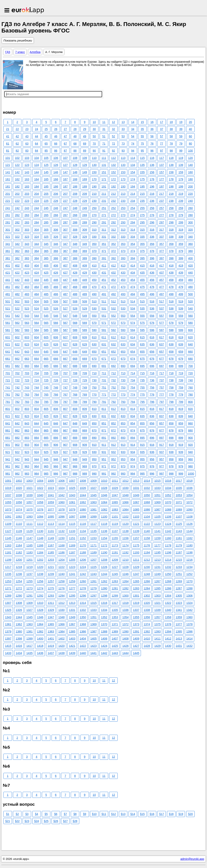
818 (171, 409)
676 (152, 359)
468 (75, 287)
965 (46, 466)
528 (75, 308)
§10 (94, 814)
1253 (8, 581)
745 (46, 388)
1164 (19, 545)
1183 (29, 552)
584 (36, 330)
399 (181, 258)
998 (171, 474)
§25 (46, 821)
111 (104, 158)
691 (104, 366)
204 (36, 194)
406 (56, 266)
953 (123, 459)
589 (85, 330)
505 (46, 301)
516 (152, 301)
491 (104, 294)
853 (123, 423)
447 (65, 280)
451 (104, 280)
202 (17, 194)
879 (181, 430)
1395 (179, 631)
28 (75, 129)
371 (104, 251)
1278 (83, 588)
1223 (72, 567)
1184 (40, 552)
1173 (115, 545)
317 (162, 230)
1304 (168, 596)
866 (56, 430)
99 (181, 151)
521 (8, 308)
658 (171, 352)
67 (65, 144)
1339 (157, 610)
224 (36, 201)
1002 (19, 481)
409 (85, 266)
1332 (83, 610)
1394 (168, 631)
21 (8, 129)
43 (27, 136)
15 (142, 122)
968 (75, 466)
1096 (62, 517)
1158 (147, 538)
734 (133, 380)
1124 (168, 524)
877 (162, 430)
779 (181, 395)
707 (65, 373)
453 (123, 280)
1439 (72, 653)
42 (17, 136)
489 (85, 294)
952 (114, 459)
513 (123, 301)
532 (114, 308)
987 (65, 474)
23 (27, 129)
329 (85, 237)
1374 (147, 624)
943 (27, 459)
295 (142, 222)
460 (190, 280)
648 (75, 352)
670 (94, 359)
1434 (19, 653)
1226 (104, 567)
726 (56, 380)
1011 (115, 481)
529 (85, 308)
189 (85, 187)
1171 (93, 545)
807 (65, 409)
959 (181, 459)
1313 (72, 603)
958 (171, 459)
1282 (125, 588)
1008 (83, 481)
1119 (115, 524)
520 (190, 301)
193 (123, 187)
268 (75, 215)
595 (142, 330)
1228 (125, 567)
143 (27, 172)
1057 (29, 502)
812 (114, 409)
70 (94, 144)
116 (152, 158)
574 (133, 323)
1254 (19, 581)
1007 (72, 481)
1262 (104, 581)
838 (171, 416)
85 (46, 151)
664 (36, 359)
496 (152, 294)
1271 (8, 588)
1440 (83, 653)
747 (65, 388)
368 (75, 251)
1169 (72, 545)
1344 (19, 617)
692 (114, 366)
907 (65, 445)
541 (8, 316)
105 (46, 158)
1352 (104, 617)
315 (142, 230)
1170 (83, 545)
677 (162, 359)
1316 (104, 603)
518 (171, 301)
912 (114, 445)
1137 (115, 531)
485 (46, 294)
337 (162, 237)
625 (46, 344)
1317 (115, 603)
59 (181, 136)
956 (152, 459)
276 (152, 215)
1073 (8, 510)
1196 (168, 552)
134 (133, 165)
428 (75, 273)
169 (85, 179)
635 (142, 344)
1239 (51, 574)
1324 (190, 603)
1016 (168, 481)
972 (114, 466)
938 (171, 452)
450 (94, 280)
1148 (40, 538)
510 (94, 301)
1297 (93, 596)
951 (104, 459)
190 (94, 187)
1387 (93, 631)
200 (190, 187)
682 (17, 366)
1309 (29, 603)
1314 (83, 603)
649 (85, 352)
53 (123, 136)
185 (46, 187)
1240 (62, 574)
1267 (157, 581)
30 (94, 129)
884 (36, 438)
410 (94, 266)
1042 (62, 495)
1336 (125, 610)
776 (152, 395)
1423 (93, 646)
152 (114, 172)
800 (190, 402)
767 (65, 395)
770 (94, 395)
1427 (136, 646)
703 (27, 373)
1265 (136, 581)
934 (133, 452)
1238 (40, 574)
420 (190, 266)
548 (75, 316)
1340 (168, 610)
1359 (179, 617)
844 (36, 423)
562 (17, 323)
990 (94, 474)
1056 (19, 502)
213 (123, 194)
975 (142, 466)
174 (133, 179)
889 (85, 438)
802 (17, 409)
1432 (190, 646)
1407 (115, 639)
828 (75, 416)
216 (152, 194)
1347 (51, 617)
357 (162, 244)
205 (46, 194)
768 (75, 395)
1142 (168, 531)
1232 (168, 567)
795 (142, 402)
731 (104, 380)
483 (27, 294)
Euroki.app (28, 11)
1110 (19, 524)
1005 (51, 481)
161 (8, 179)
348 (75, 244)
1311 (51, 603)
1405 (93, 639)
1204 (62, 560)
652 (114, 352)
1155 (115, 538)
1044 (83, 495)
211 (104, 194)
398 (171, 258)
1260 (83, 581)
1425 (115, 646)
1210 (125, 560)
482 (17, 294)
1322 (168, 603)
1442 (104, 653)
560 (190, 316)
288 (75, 222)
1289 (8, 596)
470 (94, 287)
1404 (83, 639)
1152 (83, 538)
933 (123, 452)
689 (85, 366)
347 (65, 244)
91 (104, 151)
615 (142, 337)
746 (56, 388)
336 (152, 237)
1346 (40, 617)
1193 (136, 552)
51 (104, 136)
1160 (168, 538)
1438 (62, 653)
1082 (104, 510)
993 (123, 474)
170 (94, 179)
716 (152, 373)
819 (181, 409)
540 (190, 308)
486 (56, 294)
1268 (168, 581)
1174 (125, 545)
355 (142, 244)
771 (104, 395)
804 (36, 409)
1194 (147, 552)
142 (17, 172)
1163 (8, 545)
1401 (51, 639)
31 (104, 129)
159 (181, 172)
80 (190, 144)
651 (104, 352)
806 (56, 409)
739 (181, 380)
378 (171, 251)
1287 (179, 588)
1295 (72, 596)
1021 (29, 488)
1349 (72, 617)
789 (85, 402)
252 (114, 208)
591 (104, 330)
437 (162, 273)
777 (162, 395)
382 (17, 258)
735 (142, 380)
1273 (29, 588)
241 (8, 208)
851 (104, 423)
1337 (136, 610)
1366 (62, 624)
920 (190, 445)
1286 (168, 588)
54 (133, 136)
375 (142, 251)
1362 (19, 624)
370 (94, 251)
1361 (8, 624)
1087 (157, 510)
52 (114, 136)
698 (171, 366)
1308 (19, 603)
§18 (171, 814)
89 (85, 151)
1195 (157, 552)
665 (46, 359)
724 (36, 380)
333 (123, 237)
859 (181, 423)
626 (56, 344)
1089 (179, 510)
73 (123, 144)
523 (27, 308)
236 (152, 201)
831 (104, 416)
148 (75, 172)
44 (37, 136)
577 (162, 323)
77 (162, 144)
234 (133, 201)
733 (123, 380)
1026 (83, 488)
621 (8, 344)
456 (152, 280)
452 (114, 280)
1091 (8, 517)
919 (181, 445)
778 (171, 395)
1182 (19, 552)
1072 (190, 502)
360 (190, 244)
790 (94, 402)
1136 (104, 531)
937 (162, 452)
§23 (27, 821)
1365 (51, 624)
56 (152, 136)
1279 (93, 588)
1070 (168, 502)
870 (94, 430)
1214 (168, 560)
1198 (190, 552)
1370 (104, 624)
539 (181, 308)
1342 (190, 610)
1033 (157, 488)
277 (162, 215)
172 (114, 179)
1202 (40, 560)
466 (56, 287)
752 (114, 388)
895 (142, 438)
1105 (157, 517)
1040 (40, 495)
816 (152, 409)
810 (94, 409)
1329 (51, 610)
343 (27, 244)
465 (46, 287)
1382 (40, 631)
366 (56, 251)
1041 (51, 495)
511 (104, 301)
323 (27, 237)
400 (190, 258)
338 (171, 237)
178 (171, 179)
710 (94, 373)
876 (152, 430)
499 (181, 294)
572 (114, 323)
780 (190, 395)
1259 (72, 581)
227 (65, 201)
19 (181, 122)
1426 (125, 646)
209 (85, 194)
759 (181, 388)
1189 (93, 552)
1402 (62, 639)
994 (133, 474)
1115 (72, 524)
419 (181, 266)
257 (162, 208)
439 (181, 273)
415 (142, 266)
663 (27, 359)
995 (142, 474)
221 (8, 201)
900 (190, 438)
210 (94, 194)
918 (171, 445)
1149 (51, 538)
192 (114, 187)
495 (142, 294)
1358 (168, 617)
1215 (179, 560)
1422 (83, 646)
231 (104, 201)
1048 (125, 495)
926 (56, 452)
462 (17, 287)
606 (56, 337)
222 (17, 201)
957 (162, 459)
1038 (19, 495)
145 (46, 172)
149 (85, 172)
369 (85, 251)
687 (65, 366)
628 (75, 344)
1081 (93, 510)
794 (133, 402)
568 (75, 323)
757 (162, 388)
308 (75, 230)
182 (17, 187)
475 (142, 287)
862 (17, 430)
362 (17, 251)
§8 (75, 814)
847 (65, 423)
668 (75, 359)
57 (162, 136)
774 (133, 395)
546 (56, 316)
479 (181, 287)
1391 (136, 631)
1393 (157, 631)
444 (36, 280)
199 (181, 187)
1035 (179, 488)
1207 (93, 560)
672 (114, 359)
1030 (125, 488)
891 (104, 438)
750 (94, 388)
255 (142, 208)
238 (171, 201)
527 (65, 308)
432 (114, 273)
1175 (136, 545)
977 (162, 466)
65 (46, 144)
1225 (93, 567)
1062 (83, 502)
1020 (19, 488)
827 (65, 416)
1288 (190, 588)
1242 (83, 574)
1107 (179, 517)
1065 (115, 502)
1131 (51, 531)
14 (133, 122)
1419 (51, 646)
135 (142, 165)
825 (46, 416)
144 (36, 172)
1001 (8, 481)
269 (85, 215)
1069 (157, 502)
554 (133, 316)
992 (114, 474)
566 (56, 323)
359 (181, 244)
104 (36, 158)
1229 (136, 567)
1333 (93, 610)
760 (190, 388)
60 (190, 136)
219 (181, 194)
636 (152, 344)
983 (27, 474)
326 (56, 237)
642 (17, 352)
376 (152, 251)
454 (133, 280)
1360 (190, 617)
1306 (190, 596)
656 (152, 352)
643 (27, 352)
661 (8, 359)
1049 (136, 495)
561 (8, 323)
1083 (115, 510)
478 (171, 287)
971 (104, 466)
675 (142, 359)
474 (133, 287)
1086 (147, 510)
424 (36, 273)
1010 (104, 481)
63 (27, 144)
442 (17, 280)
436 (152, 273)
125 (46, 165)
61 (8, 144)
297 (162, 222)
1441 (93, 653)
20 (190, 122)
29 (85, 129)
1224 (83, 567)
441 (8, 280)
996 (152, 474)
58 (171, 136)
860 (190, 423)
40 (190, 129)
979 (181, 466)
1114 (62, 524)
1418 (40, 646)
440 (190, 273)
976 (152, 466)
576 (152, 323)
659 (181, 352)
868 (75, 430)
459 (181, 280)
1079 (72, 510)
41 (8, 136)
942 (17, 459)
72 (114, 144)
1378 (190, 624)
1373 (136, 624)
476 (152, 287)
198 (171, 187)
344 (36, 244)
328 (75, 237)
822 (17, 416)
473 (123, 287)
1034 (168, 488)
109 (85, 158)
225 (46, 201)
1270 (190, 581)
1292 (40, 596)
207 (65, 194)
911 (104, 445)
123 (27, 165)
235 (142, 201)
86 (56, 151)
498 (171, 294)
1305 (179, 596)
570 (94, 323)
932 (114, 452)
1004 (40, 481)
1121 (136, 524)
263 (27, 215)
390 (94, 258)
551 (104, 316)
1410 (147, 639)
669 (85, 359)
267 (65, 215)
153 (123, 172)
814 (133, 409)
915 (142, 445)
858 (171, 423)
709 (85, 373)
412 (114, 266)
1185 (51, 552)
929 (85, 452)
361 (8, 251)
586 (56, 330)
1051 (157, 495)
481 (8, 294)
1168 (62, 545)
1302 (147, 596)
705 (46, 373)
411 (104, 266)
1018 (190, 481)
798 (171, 402)
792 (114, 402)
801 (8, 409)
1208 (104, 560)
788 (75, 402)
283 (27, 222)
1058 (40, 502)
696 (152, 366)
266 (56, 215)
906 (56, 445)
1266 (147, 581)
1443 (115, 653)
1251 (179, 574)
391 (104, 258)
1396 (190, 631)
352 (114, 244)
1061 (72, 502)
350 (94, 244)
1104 (147, 517)
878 (171, 430)
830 (94, 416)
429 (85, 273)
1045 (93, 495)
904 (36, 445)
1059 (51, 502)
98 (171, 151)
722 (17, 380)
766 (56, 395)
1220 (40, 567)
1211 (136, 560)
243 (27, 208)
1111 (29, 524)
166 (56, 179)
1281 (115, 588)
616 (152, 337)
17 (162, 122)
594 (133, 330)
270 (94, 215)
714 (133, 373)
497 (162, 294)
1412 (168, 639)
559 (181, 316)
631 (104, 344)
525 (46, 308)
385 (46, 258)
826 (56, 416)
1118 (104, 524)
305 (46, 230)
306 (56, 230)
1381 (29, 631)
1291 (29, 596)
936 (152, 452)
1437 (51, 653)
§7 (65, 814)
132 (114, 165)
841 (8, 423)
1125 (179, 524)
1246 (125, 574)
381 (8, 258)
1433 (8, 653)
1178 (168, 545)
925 (46, 452)
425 (46, 273)
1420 (62, 646)
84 (37, 151)
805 (46, 409)
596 (152, 330)
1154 (104, 538)
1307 (8, 603)
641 (8, 352)
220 (190, 194)
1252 (190, 574)
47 (65, 136)
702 (17, 373)
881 (8, 438)
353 (123, 244)
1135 (93, 531)
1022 (40, 488)
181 (8, 187)
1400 (40, 639)
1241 (72, 574)
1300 (125, 596)
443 (27, 280)
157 (162, 172)
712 (114, 373)
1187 (72, 552)
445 (46, 280)
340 (190, 237)
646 (56, 352)
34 (133, 129)
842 (17, 423)
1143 (179, 531)
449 (85, 280)
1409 (136, 639)
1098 (83, 517)
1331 (72, 610)
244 (36, 208)
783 (27, 402)
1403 (72, 639)
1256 (40, 581)
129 (85, 165)
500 (190, 294)
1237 (29, 574)
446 (56, 280)
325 (46, 237)
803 (27, 409)
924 (36, 452)
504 (36, 301)
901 (8, 445)
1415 (8, 646)
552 (114, 316)
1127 (8, 531)
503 (27, 301)
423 (27, 273)
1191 (115, 552)
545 (46, 316)
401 (8, 266)
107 (65, 158)
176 (152, 179)
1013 (136, 481)
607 (65, 337)
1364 (40, 624)
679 (181, 359)
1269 (179, 581)
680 (190, 359)
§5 (46, 814)
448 (75, 280)
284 (36, 222)
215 (142, 194)
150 (94, 172)
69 (85, 144)
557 (162, 316)
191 (104, 187)
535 (142, 308)
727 (65, 380)
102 (17, 158)
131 (104, 165)
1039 (29, 495)
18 (171, 122)
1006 (62, 481)
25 (46, 129)
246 (56, 208)
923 (27, 452)
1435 (29, 653)
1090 (190, 510)
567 (65, 323)
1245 (115, 574)
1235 (8, 574)
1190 (104, 552)
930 (94, 452)
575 (142, 323)
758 (171, 388)
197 (162, 187)
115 (142, 158)
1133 (72, 531)
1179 (179, 545)
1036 (190, 488)
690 (94, 366)
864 (36, 430)
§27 (65, 821)
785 (46, 402)
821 (8, 416)
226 (56, 201)
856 (152, 423)
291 (104, 222)
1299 (115, 596)
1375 (157, 624)
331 (104, 237)
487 (65, 294)
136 (152, 165)
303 (27, 230)
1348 (62, 617)
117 (162, 158)
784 (36, 402)
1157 (136, 538)
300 (190, 222)
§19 (181, 814)
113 (123, 158)
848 (75, 423)
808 (75, 409)
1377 (179, 624)
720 (190, 373)
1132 (62, 531)
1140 (147, 531)
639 (181, 344)
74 (133, 144)
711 (104, 373)
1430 (168, 646)
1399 (29, 639)
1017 (179, 481)
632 (114, 344)
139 (181, 165)
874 (133, 430)
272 (114, 215)
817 (162, 409)
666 (56, 359)
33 (123, 129)
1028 (104, 488)
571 (104, 323)
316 (152, 230)
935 (142, 452)
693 (123, 366)
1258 (62, 581)
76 (152, 144)
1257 (51, 581)
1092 (19, 517)
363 (27, 251)
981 (8, 474)
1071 (179, 502)
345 (46, 244)
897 (162, 438)
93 (123, 151)
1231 (157, 567)
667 (65, 359)
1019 (8, 488)
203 (27, 194)
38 (171, 129)
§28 (75, 821)
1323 (179, 603)
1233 (179, 567)
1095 (51, 517)
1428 (147, 646)
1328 (40, 610)
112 (114, 158)
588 (75, 330)
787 (65, 402)
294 (133, 222)
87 (65, 151)
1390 (125, 631)
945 (46, 459)
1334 (104, 610)
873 (123, 430)
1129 (29, 531)
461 (8, 287)
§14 (133, 814)
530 (94, 308)
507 (65, 301)
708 (75, 373)
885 (46, 438)
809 (85, 409)
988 (75, 474)
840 (190, 416)
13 (123, 122)
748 (75, 388)
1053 (179, 495)
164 (36, 179)
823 (27, 416)
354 (133, 244)
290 (94, 222)
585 (46, 330)
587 (65, 330)
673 (123, 359)
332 (114, 237)
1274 (40, 588)
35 (142, 129)
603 (27, 337)
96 (152, 151)
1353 (115, 617)
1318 (125, 603)
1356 (147, 617)
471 (104, 287)
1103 (136, 517)
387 (65, 258)
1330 (62, 610)
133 (123, 165)
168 (75, 179)
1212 (147, 560)
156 (152, 172)
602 (17, 337)
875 (142, 430)
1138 (125, 531)
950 (94, 459)
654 (133, 352)
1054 (190, 495)
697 (162, 366)
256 (152, 208)
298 (171, 222)
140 (190, 165)
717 (162, 373)
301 (8, 230)
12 (114, 122)
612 (114, 337)
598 (171, 330)
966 (56, 466)
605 (46, 337)
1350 (83, 617)
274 (133, 215)
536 (152, 308)
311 (104, 230)
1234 (190, 567)
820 (190, 409)
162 (17, 179)
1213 (157, 560)
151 (104, 172)
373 (123, 251)
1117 (93, 524)
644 (36, 352)
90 (94, 151)
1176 (147, 545)
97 (162, 151)
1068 (147, 502)
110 (94, 158)
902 (17, 445)
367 (65, 251)
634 (133, 344)
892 (114, 438)
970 (94, 466)
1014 (147, 481)
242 (17, 208)
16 (152, 122)
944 (36, 459)
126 (56, 165)
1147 (29, 538)
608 (75, 337)
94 (133, 151)
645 (46, 352)
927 (65, 452)
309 (85, 230)
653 (123, 352)
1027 (93, 488)
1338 (147, 610)
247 (65, 208)
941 (8, 459)
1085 (136, 510)
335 (142, 237)
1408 (125, 639)
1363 (29, 624)
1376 (168, 624)
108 (75, 158)
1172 (104, 545)
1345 (29, 617)
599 (181, 330)
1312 (62, 603)
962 (17, 466)
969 (85, 466)
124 (36, 165)
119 (181, 158)
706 (56, 373)
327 (65, 237)
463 (27, 287)
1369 (93, 624)
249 (85, 208)
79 (181, 144)
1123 (157, 524)
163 (27, 179)
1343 (8, 617)
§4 (37, 814)
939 (181, 452)
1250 (168, 574)
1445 (136, 653)
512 (114, 301)
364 (36, 251)
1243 (93, 574)
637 (162, 344)
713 (123, 373)
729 (85, 380)
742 (17, 388)
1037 (8, 495)
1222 (62, 567)
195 (142, 187)
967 (65, 466)
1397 (8, 639)
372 (114, 251)
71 (104, 144)
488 (75, 294)
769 (85, 395)
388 (75, 258)
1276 (62, 588)
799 (181, 402)
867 (65, 430)
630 (94, 344)
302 (17, 230)
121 (8, 165)
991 (104, 474)
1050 (147, 495)
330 (94, 237)
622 (17, 344)
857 (162, 423)
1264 (125, 581)
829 (85, 416)
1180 (190, 545)
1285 (157, 588)
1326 (19, 610)
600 (190, 330)
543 (27, 316)
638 (171, 344)
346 (56, 244)
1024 (62, 488)
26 (56, 129)
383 (27, 258)
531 (104, 308)
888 (75, 438)
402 (17, 266)
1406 (104, 639)
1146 (19, 538)
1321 (157, 603)
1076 (40, 510)
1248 (147, 574)
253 (123, 208)
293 (123, 222)
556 (152, 316)
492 (114, 294)
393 (123, 258)
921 (8, 452)
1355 (136, 617)
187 (65, 187)
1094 (40, 517)
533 (123, 308)
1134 (83, 531)
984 (36, 474)
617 (162, 337)
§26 (56, 821)
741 (8, 388)
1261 (93, 581)
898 (171, 438)
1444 (125, 653)
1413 (179, 639)
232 (114, 201)
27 (65, 129)
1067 (136, 502)
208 (75, 194)
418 (171, 266)
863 (27, 430)
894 (133, 438)
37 (162, 129)
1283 (136, 588)
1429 (157, 646)
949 (85, 459)
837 (162, 416)
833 (123, 416)
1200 (19, 560)
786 (56, 402)
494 (133, 294)
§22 (17, 821)
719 (181, 373)
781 (8, 402)
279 (181, 215)
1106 (168, 517)
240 (190, 201)
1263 (115, 581)
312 (114, 230)
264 (36, 215)
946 (56, 459)
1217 (8, 567)
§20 (190, 814)
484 (36, 294)
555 (142, 316)
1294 (62, 596)
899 (181, 438)
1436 (40, 653)
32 (114, 129)
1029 (115, 488)
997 (162, 474)
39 (181, 129)
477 (162, 287)
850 (94, 423)
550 (94, 316)
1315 (93, 603)
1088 (168, 510)
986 (56, 474)
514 (133, 301)
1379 (8, 631)
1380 (19, 631)
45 (46, 136)
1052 (168, 495)
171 (104, 179)
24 (37, 129)
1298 (104, 596)
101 (8, 158)
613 (123, 337)
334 (133, 237)
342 (17, 244)
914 (133, 445)
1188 (83, 552)
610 (94, 337)
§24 (36, 821)
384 (36, 258)
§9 (85, 814)
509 (85, 301)
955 (142, 459)
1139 (136, 531)
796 (152, 402)
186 (56, 187)
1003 (29, 481)
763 (27, 395)
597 (162, 330)
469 (85, 287)
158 (171, 172)
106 (56, 158)
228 (75, 201)
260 (190, 208)
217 (162, 194)
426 (56, 273)
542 (17, 316)
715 (142, 373)
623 (27, 344)
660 (190, 352)
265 (46, 215)
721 (8, 380)
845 (46, 423)
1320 (147, 603)
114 (133, 158)
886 (56, 438)
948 (75, 459)
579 (181, 323)
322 (17, 237)
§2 (17, 814)
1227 (115, 567)
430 (94, 273)
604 (36, 337)
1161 (179, 538)
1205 (72, 560)
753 (123, 388)
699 (181, 366)
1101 (115, 517)
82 (17, 151)
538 (171, 308)
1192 (125, 552)
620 (190, 337)
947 (65, 459)
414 (133, 266)
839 (181, 416)
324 (36, 237)
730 (94, 380)
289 (85, 222)
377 (162, 251)
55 (142, 136)
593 (123, 330)
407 (65, 266)
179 (181, 179)
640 (190, 344)
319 (181, 230)
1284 (147, 588)
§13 (123, 814)
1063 (93, 502)
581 (8, 330)
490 (94, 294)
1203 (51, 560)
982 (17, 474)
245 (46, 208)
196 (152, 187)
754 (133, 388)
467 (65, 287)
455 (142, 280)
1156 (125, 538)
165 (46, 179)
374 (133, 251)
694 (133, 366)
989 (85, 474)
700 (190, 366)
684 (36, 366)
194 (133, 187)
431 (104, 273)
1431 (179, 646)
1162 (190, 538)
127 (65, 165)
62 (17, 144)
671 (104, 359)
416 (152, 266)
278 (171, 215)
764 (36, 395)
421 (8, 273)
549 (85, 316)
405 (46, 266)
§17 (162, 814)
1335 (115, 610)
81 (8, 151)
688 (75, 366)
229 (85, 201)
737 (162, 380)
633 (123, 344)
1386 (83, 631)
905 (46, 445)
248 (75, 208)
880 (190, 430)
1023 (51, 488)
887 (65, 438)
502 (17, 301)
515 (142, 301)
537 (162, 308)
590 (94, 330)
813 (123, 409)
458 (171, 280)
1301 (136, 596)
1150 (62, 538)
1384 (62, 631)
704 (36, 373)
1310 (40, 603)
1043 (72, 495)
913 (123, 445)
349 (85, 244)
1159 (157, 538)
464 (36, 287)
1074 (19, 510)
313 (123, 230)
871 (104, 430)
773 (123, 395)
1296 (83, 596)
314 (133, 230)
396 (152, 258)
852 (114, 423)
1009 (93, 481)
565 (46, 323)
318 (171, 230)
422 (17, 273)
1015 (157, 481)
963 (27, 466)
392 (114, 258)
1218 (19, 567)
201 (8, 194)
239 (181, 201)
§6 (56, 814)
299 (181, 222)
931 (104, 452)
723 (27, 380)
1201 (29, 560)
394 (133, 258)
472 (114, 287)
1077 (51, 510)
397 (162, 258)
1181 (8, 552)
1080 (83, 510)
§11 (104, 814)
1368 (83, 624)
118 (171, 158)
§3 (27, 814)
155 (142, 172)
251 (104, 208)
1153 (93, 538)
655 (142, 352)
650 (94, 352)
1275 (51, 588)
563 (27, 323)
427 (65, 273)
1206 (83, 560)
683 (27, 366)
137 (162, 165)
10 (94, 122)
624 (36, 344)
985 (46, 474)
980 (190, 466)
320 (190, 230)
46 (56, 136)
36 (152, 129)
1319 (136, 603)
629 (85, 344)
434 (133, 273)
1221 (51, 567)
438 (171, 273)
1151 (72, 538)
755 (142, 388)
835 (142, 416)
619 (181, 337)
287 (65, 222)
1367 (72, 624)
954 (133, 459)
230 (94, 201)
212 (114, 194)
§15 (142, 814)
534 (133, 308)
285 (46, 222)
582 (17, 330)
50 (94, 136)
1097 (72, 517)
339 (181, 237)
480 (190, 287)
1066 (125, 502)
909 (85, 445)
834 (133, 416)
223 (27, 201)
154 (133, 172)
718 (171, 373)
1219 (29, 567)
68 (75, 144)
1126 (190, 524)
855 (142, 423)
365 (46, 251)
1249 (157, 574)
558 (171, 316)
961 (8, 466)
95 (142, 151)
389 (85, 258)
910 (94, 445)
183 (27, 187)
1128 (19, 531)
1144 (190, 531)
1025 (72, 488)
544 (36, 316)
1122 (147, 524)
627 (65, 344)
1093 (29, 517)
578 (171, 323)
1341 (179, 610)
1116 (83, 524)
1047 (115, 495)
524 (36, 308)
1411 (157, 639)
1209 (115, 560)
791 (104, 402)
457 (162, 280)
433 (123, 273)
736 (152, 380)
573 (123, 323)
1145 (8, 538)
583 (27, 330)
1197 (179, 552)
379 (181, 251)
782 (17, 402)
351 (104, 244)
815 (142, 409)
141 (8, 172)
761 (8, 395)
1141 (157, 531)
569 (85, 323)
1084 (125, 510)
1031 (136, 488)
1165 (29, 545)
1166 (40, 545)
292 (114, 222)
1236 (19, 574)
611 (104, 337)
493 (123, 294)
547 (65, 316)
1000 (191, 474)
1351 (93, 617)
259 (181, 208)
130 (94, 165)
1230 (147, 567)
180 (190, 179)
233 (123, 201)
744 (36, 388)
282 (17, 222)
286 (56, 222)
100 (190, 151)
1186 (62, 552)
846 (56, 423)
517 (162, 301)
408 (75, 266)
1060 (62, 502)
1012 (125, 481)
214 (133, 194)
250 (94, 208)
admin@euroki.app (192, 859)
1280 (104, 588)
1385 (72, 631)
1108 (190, 517)
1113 (51, 524)
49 (85, 136)
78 (171, 144)
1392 (147, 631)
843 (27, 423)
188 (75, 187)
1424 (104, 646)
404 (36, 266)
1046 (104, 495)
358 (171, 244)
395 (142, 258)
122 (17, 165)
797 (162, 402)
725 (46, 380)
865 (46, 430)
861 (8, 430)
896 (152, 438)
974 (133, 466)
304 (36, 230)
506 (56, 301)
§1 (8, 814)
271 (104, 215)
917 (162, 445)
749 (85, 388)
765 (46, 395)
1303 (157, 596)
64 (37, 144)
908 (75, 445)
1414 (190, 639)
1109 (8, 524)
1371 (115, 624)
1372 (125, 624)
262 (17, 215)
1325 (8, 610)
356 (152, 244)
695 (142, 366)
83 (27, 151)
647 (65, 352)
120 (190, 158)
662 (17, 359)
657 (162, 352)
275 (142, 215)
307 (65, 230)
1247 (136, 574)
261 (8, 215)
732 (114, 380)
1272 (19, 588)
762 (17, 395)
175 (142, 179)
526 (56, 308)
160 (190, 172)
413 (123, 266)
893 (123, 438)
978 (171, 466)
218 (171, 194)
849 (85, 423)
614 (133, 337)
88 (75, 151)
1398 (19, 639)
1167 (51, 545)
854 (133, 423)
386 (56, 258)
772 (114, 395)
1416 (19, 646)
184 (36, 187)
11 (104, 122)
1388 (104, 631)
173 (123, 179)
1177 (157, 545)
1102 (125, 517)
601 (8, 337)
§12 (114, 814)
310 (94, 230)
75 (142, 144)
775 (142, 395)
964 (36, 466)
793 (123, 402)
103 (27, 158)
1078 (62, 510)
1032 (147, 488)
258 (171, 208)
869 (85, 430)
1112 (40, 524)
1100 (104, 517)
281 (8, 222)
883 (27, 438)
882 (17, 438)
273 (123, 215)
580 (190, 323)
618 (171, 337)
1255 (29, 581)
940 (190, 452)
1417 (29, 646)
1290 (19, 596)
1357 (157, 617)
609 (85, 337)
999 (181, 474)
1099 (93, 517)
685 (46, 366)
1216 (190, 560)
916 (152, 445)
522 (17, 308)
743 (27, 388)
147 (65, 172)
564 (36, 323)
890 (94, 438)
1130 (40, 531)
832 (114, 416)
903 (27, 445)
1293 (51, 596)
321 (8, 237)
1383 (51, 631)
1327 (29, 610)
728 (75, 380)
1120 (125, 524)
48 (75, 136)
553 (123, 316)
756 (152, 388)
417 (162, 266)
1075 (29, 510)
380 (190, 251)
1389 (115, 631)
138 (171, 165)
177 (162, 179)
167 (65, 179)
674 (133, 359)
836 (152, 416)
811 (104, 409)
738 (171, 380)
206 (56, 194)
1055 (8, 502)
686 (56, 366)
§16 (152, 814)
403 (27, 266)
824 (36, 416)
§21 (8, 821)
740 (190, 380)
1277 (72, 588)
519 (181, 301)
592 (114, 330)
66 (56, 144)
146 (56, 172)
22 (17, 129)
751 (104, 388)
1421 (72, 646)
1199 (8, 560)
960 (190, 459)
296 (152, 222)
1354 (125, 617)
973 (123, 466)
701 (8, 373)
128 (75, 165)
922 (17, 452)
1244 (104, 574)
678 (171, 359)
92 (114, 151)
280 (190, 215)
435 (142, 273)
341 (8, 244)
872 (114, 430)
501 (8, 301)
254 (133, 208)
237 (162, 201)
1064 (104, 502)
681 (8, 366)
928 (75, 452)
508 (75, 301)
